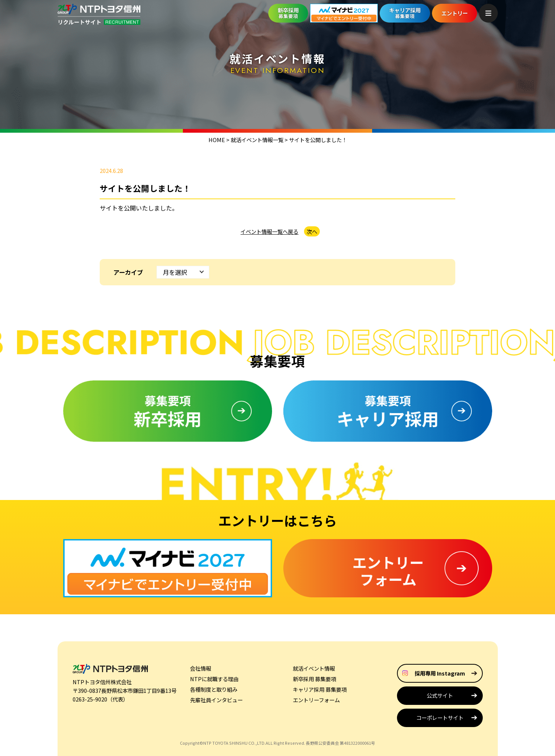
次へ (312, 231)
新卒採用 (288, 13)
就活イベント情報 (314, 668)
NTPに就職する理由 (214, 679)
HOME (217, 140)
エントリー (455, 13)
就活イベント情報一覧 (257, 140)
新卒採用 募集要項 (314, 679)
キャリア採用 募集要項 (320, 689)
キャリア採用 (405, 13)
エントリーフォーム (316, 700)
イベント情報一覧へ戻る (269, 231)
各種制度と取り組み (214, 689)
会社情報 (201, 668)
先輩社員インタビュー (216, 700)
